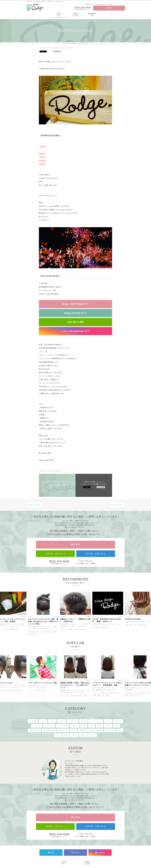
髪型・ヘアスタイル (135, 695)
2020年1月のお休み (117, 505)
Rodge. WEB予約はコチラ (76, 304)
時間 (45, 730)
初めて (50, 632)
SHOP (75, 15)
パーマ (7, 629)
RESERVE (92, 15)
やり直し (75, 726)
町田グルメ (63, 730)
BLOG (59, 15)
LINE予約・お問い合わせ (55, 554)
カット (30, 691)
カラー (36, 632)
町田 (63, 48)
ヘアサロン (37, 726)
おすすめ (31, 632)
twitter (51, 853)
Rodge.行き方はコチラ (76, 313)
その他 (84, 721)
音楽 (58, 735)
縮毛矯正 (83, 730)
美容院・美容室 (69, 48)
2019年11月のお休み (34, 505)
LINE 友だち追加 (75, 322)
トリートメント (96, 721)
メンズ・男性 (43, 632)
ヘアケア (118, 721)
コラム (62, 721)
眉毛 (73, 730)
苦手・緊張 (110, 730)
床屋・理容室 (56, 48)
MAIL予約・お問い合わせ (96, 554)
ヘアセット (49, 726)
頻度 (30, 634)
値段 (100, 726)
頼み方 (34, 634)
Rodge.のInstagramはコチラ (75, 331)
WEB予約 (109, 8)
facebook (76, 853)
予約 (84, 726)
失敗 (72, 695)
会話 (92, 726)
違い (81, 695)
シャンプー (73, 721)
